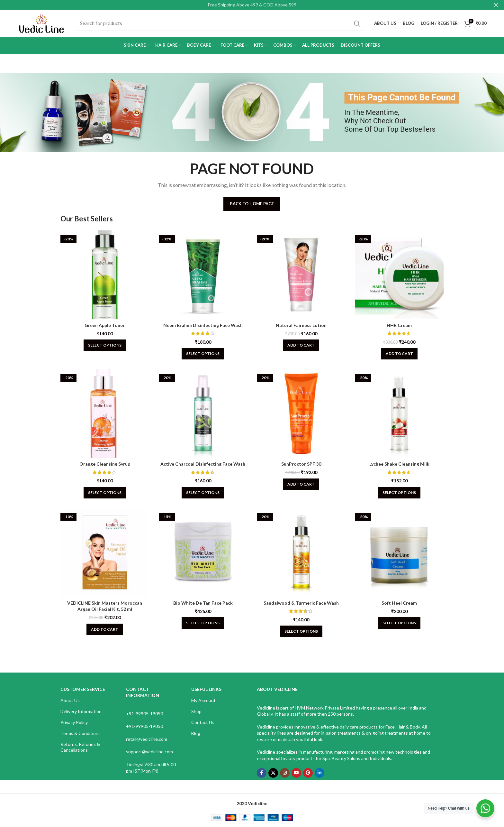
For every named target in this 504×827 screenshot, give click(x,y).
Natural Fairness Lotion (301, 325)
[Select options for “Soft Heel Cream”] (399, 623)
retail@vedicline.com (147, 739)
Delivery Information (81, 711)
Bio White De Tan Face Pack (203, 603)
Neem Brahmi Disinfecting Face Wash (203, 325)
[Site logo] (41, 23)
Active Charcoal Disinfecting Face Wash (203, 464)
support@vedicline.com (149, 752)
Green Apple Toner (105, 325)
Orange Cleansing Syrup (105, 464)
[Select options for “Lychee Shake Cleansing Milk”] (399, 493)
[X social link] (273, 773)
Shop (196, 711)
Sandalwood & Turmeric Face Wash (301, 603)
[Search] (220, 23)
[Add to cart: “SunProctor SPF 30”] (301, 484)
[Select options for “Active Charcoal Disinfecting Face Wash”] (203, 493)
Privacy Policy (74, 722)
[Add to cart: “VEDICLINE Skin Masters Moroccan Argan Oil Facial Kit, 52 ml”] (105, 629)
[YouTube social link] (296, 773)
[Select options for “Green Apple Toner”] (105, 345)
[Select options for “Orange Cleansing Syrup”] (105, 493)
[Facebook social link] (262, 773)
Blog (196, 733)
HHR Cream (399, 325)
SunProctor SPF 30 (301, 464)
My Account (203, 700)
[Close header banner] (496, 5)
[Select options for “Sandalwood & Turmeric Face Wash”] (301, 631)
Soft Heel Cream (399, 603)
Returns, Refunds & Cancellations (80, 747)
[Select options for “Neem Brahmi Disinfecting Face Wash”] (203, 354)
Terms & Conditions (81, 733)
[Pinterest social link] (308, 773)
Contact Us (203, 722)
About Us (70, 700)
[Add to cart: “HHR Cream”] (399, 354)
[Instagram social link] (285, 773)
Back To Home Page (252, 204)
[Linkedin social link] (319, 773)
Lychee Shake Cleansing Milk (399, 464)
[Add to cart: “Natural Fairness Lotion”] (301, 345)
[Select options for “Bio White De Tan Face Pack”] (203, 623)
